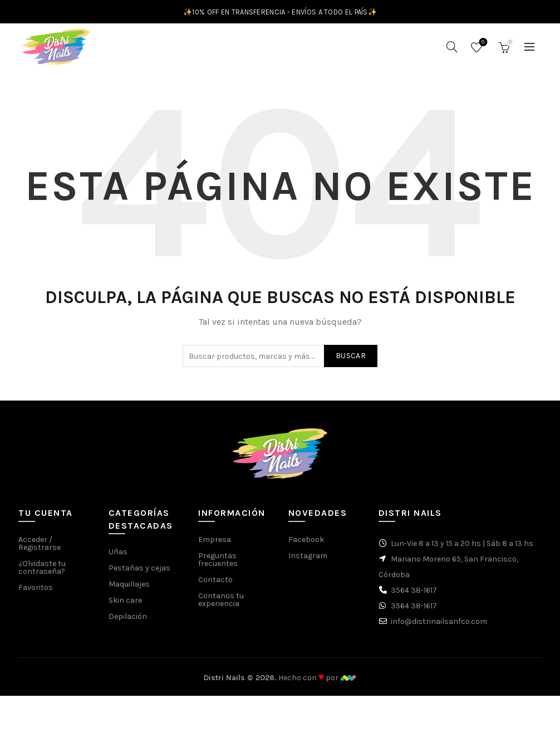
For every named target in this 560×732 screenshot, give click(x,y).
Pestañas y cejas (139, 574)
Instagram (308, 561)
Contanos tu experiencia (221, 605)
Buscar (351, 361)
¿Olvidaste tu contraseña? (42, 573)
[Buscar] (452, 50)
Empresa (215, 545)
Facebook (306, 545)
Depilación (128, 622)
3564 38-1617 (414, 596)
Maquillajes (129, 590)
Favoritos (482, 45)
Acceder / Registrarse (40, 549)
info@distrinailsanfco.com (439, 627)
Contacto (215, 585)
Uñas (118, 557)
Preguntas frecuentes (218, 565)
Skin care (125, 606)
